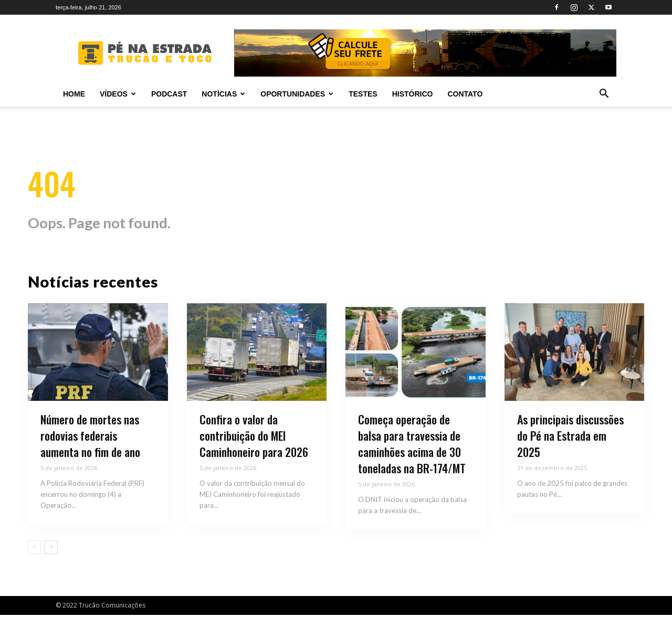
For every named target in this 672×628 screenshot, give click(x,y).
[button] (604, 95)
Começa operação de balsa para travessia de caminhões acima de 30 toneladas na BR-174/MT (412, 457)
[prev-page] (34, 560)
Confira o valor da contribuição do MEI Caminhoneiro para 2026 (254, 449)
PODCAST (169, 94)
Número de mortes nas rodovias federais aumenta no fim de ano (90, 449)
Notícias (223, 94)
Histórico (413, 94)
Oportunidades (297, 94)
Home (74, 94)
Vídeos (118, 94)
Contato (465, 94)
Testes (363, 94)
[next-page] (51, 560)
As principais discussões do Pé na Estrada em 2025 (570, 449)
